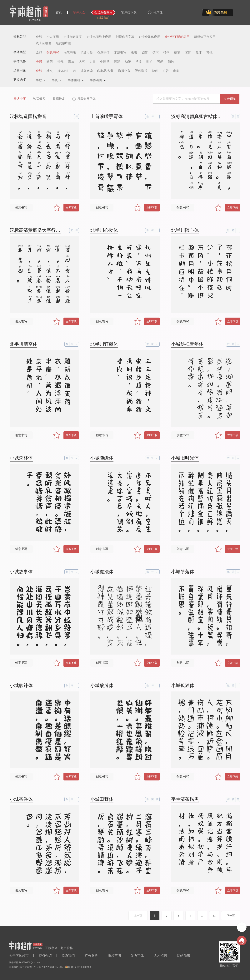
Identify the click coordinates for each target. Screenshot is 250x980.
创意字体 (103, 52)
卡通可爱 (87, 52)
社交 (50, 71)
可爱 (160, 62)
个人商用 (53, 37)
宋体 (188, 52)
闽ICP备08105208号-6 (80, 967)
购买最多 (39, 99)
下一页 (231, 916)
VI (74, 71)
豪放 (71, 62)
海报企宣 (124, 71)
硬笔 (177, 52)
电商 (176, 71)
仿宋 (156, 52)
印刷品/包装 (105, 71)
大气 (82, 62)
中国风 (105, 62)
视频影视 (141, 71)
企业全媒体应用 (149, 37)
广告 (166, 71)
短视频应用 (63, 43)
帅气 (60, 62)
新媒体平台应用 (205, 37)
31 (214, 916)
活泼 (139, 62)
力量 (92, 62)
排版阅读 (87, 71)
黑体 (199, 52)
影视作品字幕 (125, 37)
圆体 (145, 52)
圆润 (117, 62)
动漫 (128, 62)
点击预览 (230, 99)
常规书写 (120, 52)
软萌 (50, 62)
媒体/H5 (63, 71)
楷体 (166, 52)
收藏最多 (59, 99)
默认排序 (20, 99)
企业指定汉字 (73, 37)
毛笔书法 (70, 52)
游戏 (155, 71)
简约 (171, 62)
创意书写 (53, 52)
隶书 (134, 52)
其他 (209, 52)
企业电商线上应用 (99, 37)
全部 (39, 37)
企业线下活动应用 (177, 37)
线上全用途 (43, 43)
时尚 (149, 62)
